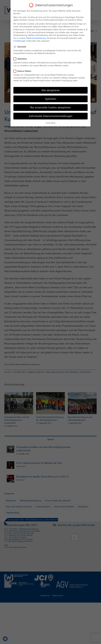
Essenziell (21, 47)
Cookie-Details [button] (51, 123)
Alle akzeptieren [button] (51, 90)
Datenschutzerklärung (36, 38)
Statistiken (21, 59)
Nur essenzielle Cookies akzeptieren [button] (50, 107)
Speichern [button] (51, 99)
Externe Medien (24, 71)
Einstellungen (20, 41)
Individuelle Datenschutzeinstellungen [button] (51, 116)
